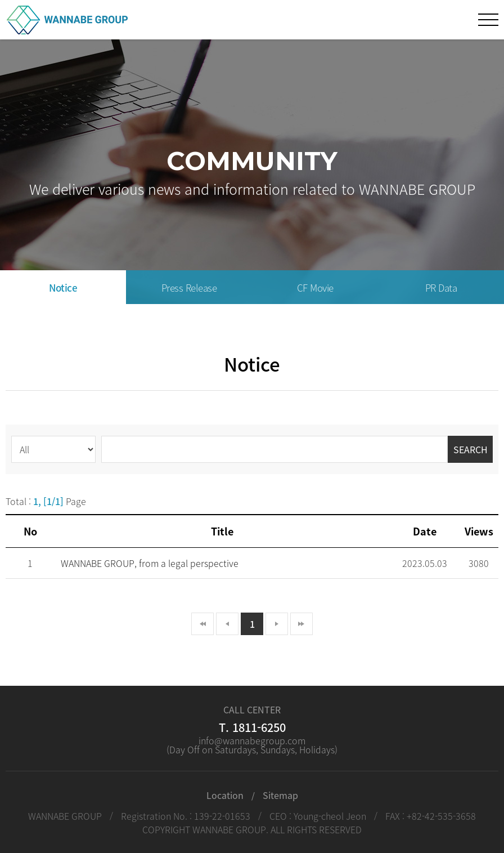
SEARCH (471, 449)
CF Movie (315, 287)
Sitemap (280, 795)
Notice (63, 287)
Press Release (189, 287)
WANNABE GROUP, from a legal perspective (150, 563)
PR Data (441, 287)
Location (225, 795)
